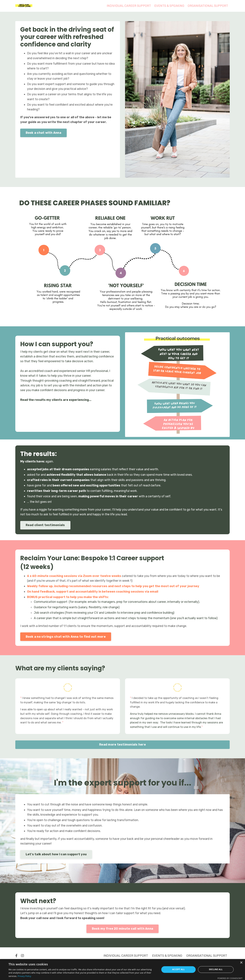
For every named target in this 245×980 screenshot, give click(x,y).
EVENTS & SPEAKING (169, 6)
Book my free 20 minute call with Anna (122, 934)
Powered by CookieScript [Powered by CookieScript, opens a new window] (230, 978)
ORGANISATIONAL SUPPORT (208, 6)
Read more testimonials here (122, 748)
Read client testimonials (46, 526)
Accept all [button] (178, 969)
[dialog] (122, 970)
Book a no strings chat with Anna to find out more (66, 639)
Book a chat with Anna (44, 134)
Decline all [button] (216, 969)
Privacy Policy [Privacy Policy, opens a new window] (24, 976)
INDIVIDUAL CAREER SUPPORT (128, 6)
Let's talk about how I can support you (56, 859)
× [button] (241, 963)
